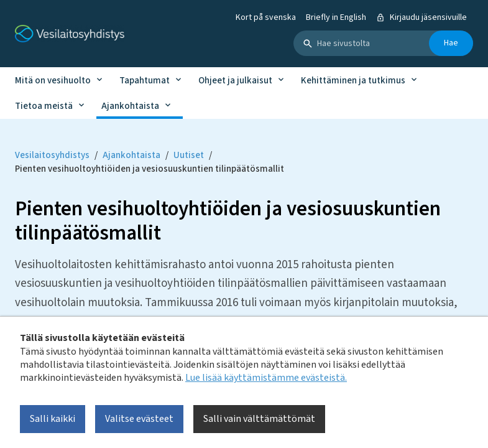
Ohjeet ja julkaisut (235, 81)
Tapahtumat (145, 81)
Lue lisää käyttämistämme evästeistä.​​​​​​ (266, 378)
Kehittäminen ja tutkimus (353, 81)
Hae (451, 43)
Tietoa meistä (44, 106)
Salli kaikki (53, 419)
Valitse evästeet (139, 419)
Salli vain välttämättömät (259, 419)
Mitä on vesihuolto (53, 81)
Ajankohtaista (130, 106)
